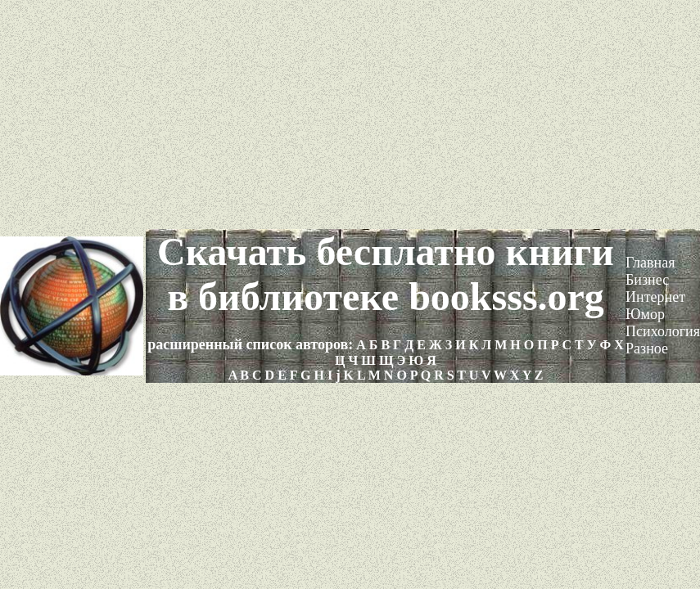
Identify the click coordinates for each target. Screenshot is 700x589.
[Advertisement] (350, 115)
